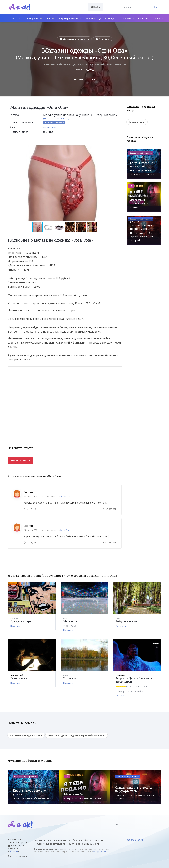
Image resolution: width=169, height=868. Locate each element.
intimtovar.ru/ (52, 127)
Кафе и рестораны (70, 18)
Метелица (70, 621)
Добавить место (62, 840)
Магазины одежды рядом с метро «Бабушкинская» (76, 735)
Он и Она (65, 497)
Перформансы (34, 18)
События (144, 18)
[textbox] (70, 5)
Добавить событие (82, 840)
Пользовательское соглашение (50, 844)
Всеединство (19, 678)
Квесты (15, 18)
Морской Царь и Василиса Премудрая (134, 680)
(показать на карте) (56, 118)
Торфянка (70, 678)
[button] (119, 148)
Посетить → (17, 626)
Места (159, 18)
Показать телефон (54, 122)
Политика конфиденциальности (84, 844)
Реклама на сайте (43, 840)
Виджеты (98, 840)
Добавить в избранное (74, 39)
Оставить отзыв (84, 79)
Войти (157, 7)
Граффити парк (21, 621)
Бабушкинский (126, 621)
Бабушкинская (137, 122)
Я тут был (103, 39)
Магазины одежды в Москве (26, 735)
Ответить (109, 509)
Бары (51, 18)
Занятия (128, 18)
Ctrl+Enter (14, 851)
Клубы (90, 18)
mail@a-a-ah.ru (100, 852)
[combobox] (70, 7)
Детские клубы (109, 18)
